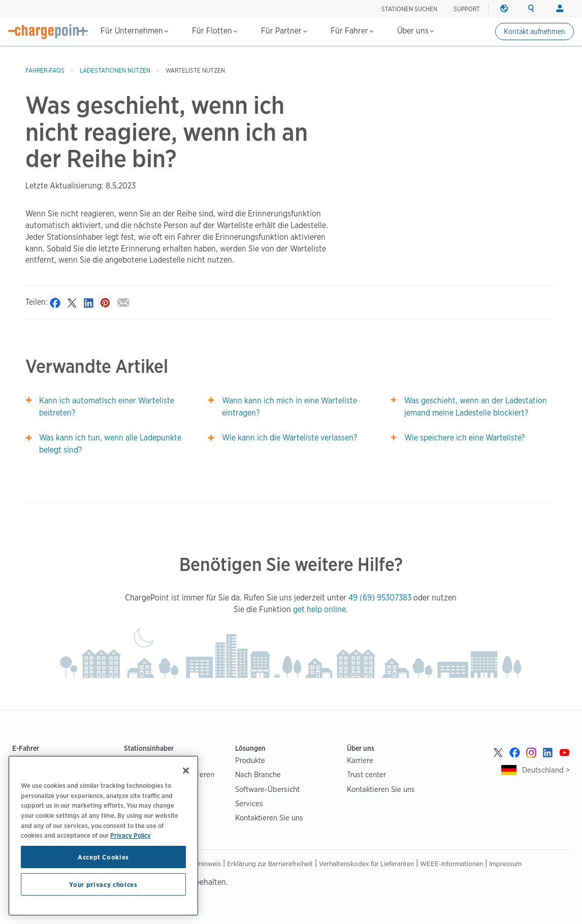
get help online (319, 609)
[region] (103, 836)
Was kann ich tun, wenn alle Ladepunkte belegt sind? (110, 444)
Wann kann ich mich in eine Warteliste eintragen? (289, 407)
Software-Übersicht (267, 789)
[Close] (186, 771)
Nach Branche (258, 774)
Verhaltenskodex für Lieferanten (366, 864)
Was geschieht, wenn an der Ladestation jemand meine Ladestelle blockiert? (476, 407)
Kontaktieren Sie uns (269, 818)
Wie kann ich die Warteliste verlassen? (289, 438)
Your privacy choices (103, 884)
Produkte (250, 760)
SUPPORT (467, 9)
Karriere (360, 760)
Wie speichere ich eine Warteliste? (464, 438)
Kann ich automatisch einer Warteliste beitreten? (107, 407)
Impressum (505, 864)
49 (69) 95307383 (380, 598)
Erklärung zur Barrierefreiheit (270, 864)
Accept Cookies (103, 857)
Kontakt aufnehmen (535, 31)
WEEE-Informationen (451, 864)
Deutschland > (546, 770)
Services (249, 803)
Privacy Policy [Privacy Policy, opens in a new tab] (131, 835)
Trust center (366, 774)
